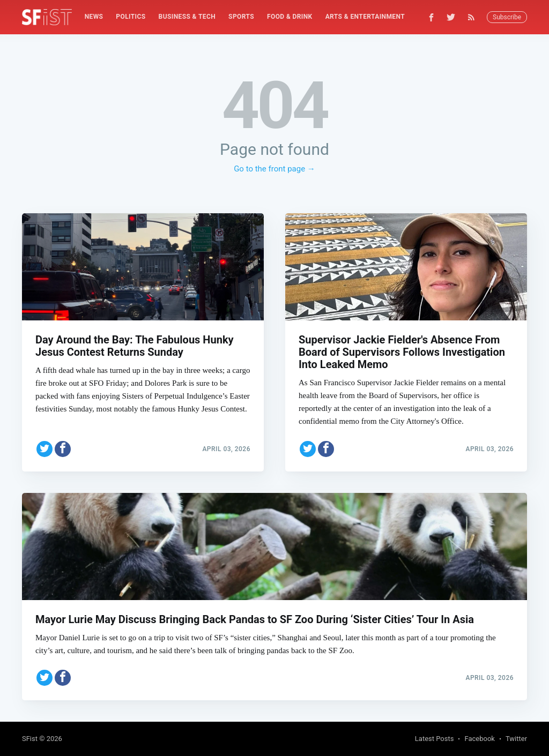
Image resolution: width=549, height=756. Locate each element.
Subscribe (507, 17)
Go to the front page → (274, 169)
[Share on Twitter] (44, 449)
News (94, 17)
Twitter (516, 739)
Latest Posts (435, 739)
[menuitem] (94, 17)
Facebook (479, 739)
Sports (241, 17)
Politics (131, 17)
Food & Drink (290, 17)
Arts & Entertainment (365, 17)
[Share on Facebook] (63, 449)
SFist (30, 739)
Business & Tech (187, 17)
